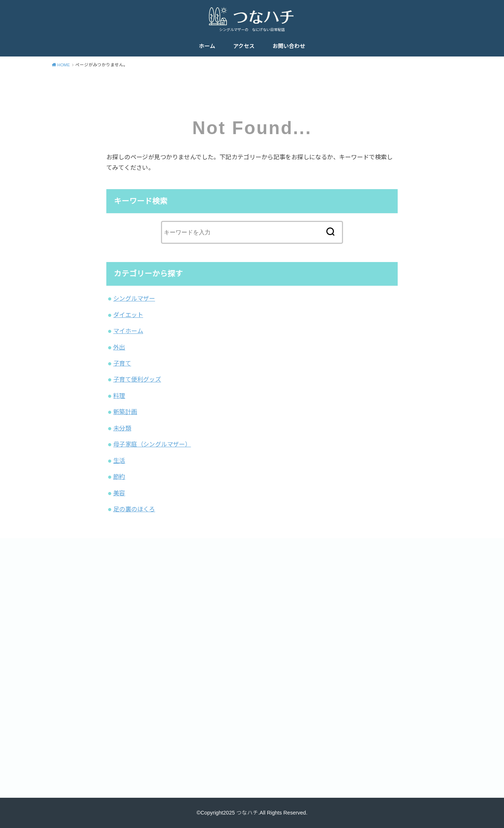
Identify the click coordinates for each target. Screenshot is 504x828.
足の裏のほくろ (134, 509)
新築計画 (125, 412)
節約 (119, 477)
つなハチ (247, 813)
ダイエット (128, 315)
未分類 (122, 428)
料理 (119, 396)
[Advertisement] (148, 608)
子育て (122, 363)
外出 (119, 347)
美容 (119, 493)
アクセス (244, 46)
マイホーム (128, 331)
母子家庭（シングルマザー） (152, 444)
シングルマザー (134, 298)
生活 (119, 461)
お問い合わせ (289, 46)
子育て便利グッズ (137, 379)
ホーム (207, 46)
